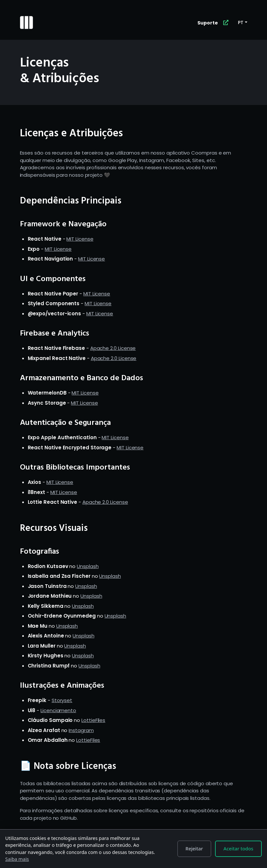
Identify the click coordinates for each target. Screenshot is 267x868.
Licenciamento (58, 710)
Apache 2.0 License (113, 348)
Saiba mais (17, 859)
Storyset (62, 700)
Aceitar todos (238, 849)
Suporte (208, 23)
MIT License (80, 239)
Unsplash (88, 566)
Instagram (81, 730)
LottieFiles (93, 720)
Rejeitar (194, 849)
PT (241, 22)
